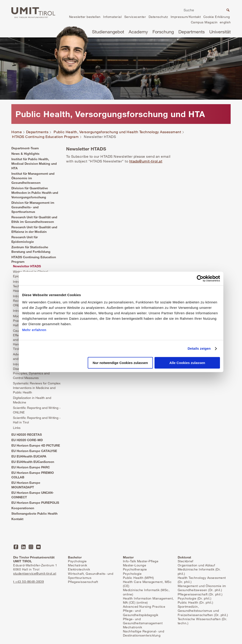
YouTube (38, 547)
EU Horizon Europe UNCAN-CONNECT (33, 495)
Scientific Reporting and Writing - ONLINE (37, 410)
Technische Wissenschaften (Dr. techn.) (202, 621)
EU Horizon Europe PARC (31, 467)
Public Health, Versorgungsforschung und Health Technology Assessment (117, 132)
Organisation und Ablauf (196, 565)
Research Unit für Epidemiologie (25, 239)
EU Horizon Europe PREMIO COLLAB (33, 475)
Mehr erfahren (34, 330)
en (225, 23)
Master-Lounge (135, 565)
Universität (220, 32)
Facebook (16, 547)
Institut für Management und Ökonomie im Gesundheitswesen (33, 178)
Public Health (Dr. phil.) (196, 602)
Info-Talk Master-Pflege (141, 561)
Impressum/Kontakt (186, 17)
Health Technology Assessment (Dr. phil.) (202, 580)
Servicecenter (135, 17)
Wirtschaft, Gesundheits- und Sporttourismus (91, 576)
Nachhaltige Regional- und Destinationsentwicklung (144, 633)
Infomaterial (112, 17)
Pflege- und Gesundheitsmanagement (143, 621)
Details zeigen (199, 348)
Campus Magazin (204, 22)
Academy (138, 32)
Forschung (163, 32)
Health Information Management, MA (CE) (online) (148, 600)
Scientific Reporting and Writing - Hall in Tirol (37, 420)
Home (17, 132)
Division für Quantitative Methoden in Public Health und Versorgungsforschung (35, 193)
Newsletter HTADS (27, 266)
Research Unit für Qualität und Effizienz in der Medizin (34, 229)
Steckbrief (186, 561)
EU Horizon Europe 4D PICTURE (36, 445)
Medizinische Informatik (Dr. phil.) (199, 571)
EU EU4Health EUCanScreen (33, 462)
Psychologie (77, 561)
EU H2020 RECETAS (27, 434)
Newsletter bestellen (85, 17)
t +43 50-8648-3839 (29, 581)
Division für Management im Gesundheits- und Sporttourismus (33, 207)
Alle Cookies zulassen (187, 363)
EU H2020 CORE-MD (27, 440)
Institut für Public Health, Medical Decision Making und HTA (34, 163)
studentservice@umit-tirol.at (35, 573)
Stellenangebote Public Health (34, 513)
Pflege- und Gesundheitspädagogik (141, 613)
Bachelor (75, 557)
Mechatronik (78, 565)
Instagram (31, 547)
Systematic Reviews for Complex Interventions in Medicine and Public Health (37, 388)
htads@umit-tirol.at (146, 161)
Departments (192, 32)
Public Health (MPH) (138, 578)
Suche (227, 11)
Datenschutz (158, 17)
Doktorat (184, 557)
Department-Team (25, 148)
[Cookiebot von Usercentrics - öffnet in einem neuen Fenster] (200, 278)
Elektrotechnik (79, 569)
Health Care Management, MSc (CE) (147, 584)
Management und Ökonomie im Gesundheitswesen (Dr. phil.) (202, 588)
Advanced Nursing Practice (144, 606)
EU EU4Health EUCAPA (29, 456)
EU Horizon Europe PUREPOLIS (35, 503)
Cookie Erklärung (217, 17)
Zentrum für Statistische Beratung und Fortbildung (31, 249)
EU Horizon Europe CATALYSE (34, 451)
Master (128, 557)
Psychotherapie (135, 569)
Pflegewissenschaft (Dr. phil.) (200, 594)
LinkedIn (23, 547)
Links (17, 428)
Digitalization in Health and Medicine (32, 400)
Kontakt (17, 519)
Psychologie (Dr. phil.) (195, 598)
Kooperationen (23, 508)
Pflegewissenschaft (83, 582)
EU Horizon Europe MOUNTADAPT (26, 485)
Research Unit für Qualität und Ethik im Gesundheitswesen (34, 219)
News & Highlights (25, 154)
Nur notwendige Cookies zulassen (120, 363)
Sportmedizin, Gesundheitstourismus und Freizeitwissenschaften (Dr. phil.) (203, 611)
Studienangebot (108, 32)
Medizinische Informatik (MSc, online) (146, 592)
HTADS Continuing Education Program (45, 137)
